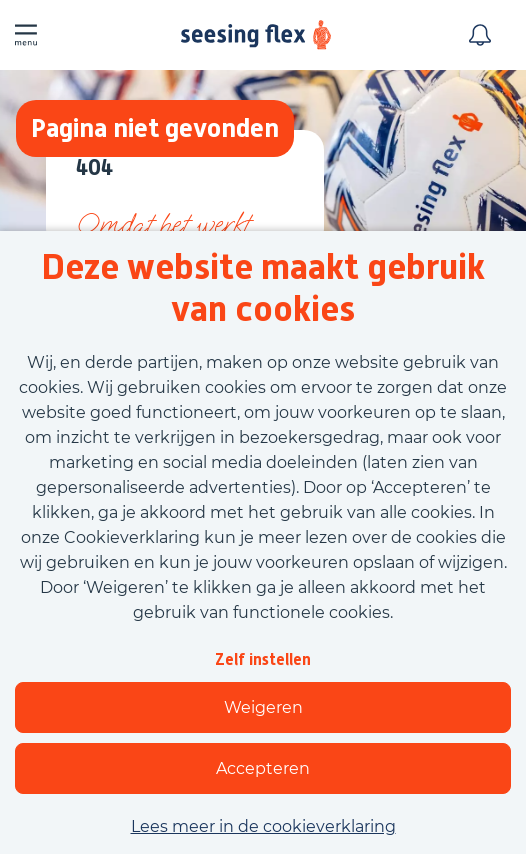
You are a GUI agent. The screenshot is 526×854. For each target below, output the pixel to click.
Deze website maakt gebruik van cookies (263, 288)
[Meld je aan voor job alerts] (480, 35)
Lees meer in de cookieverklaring (263, 826)
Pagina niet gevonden (155, 127)
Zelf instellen (263, 659)
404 (94, 168)
